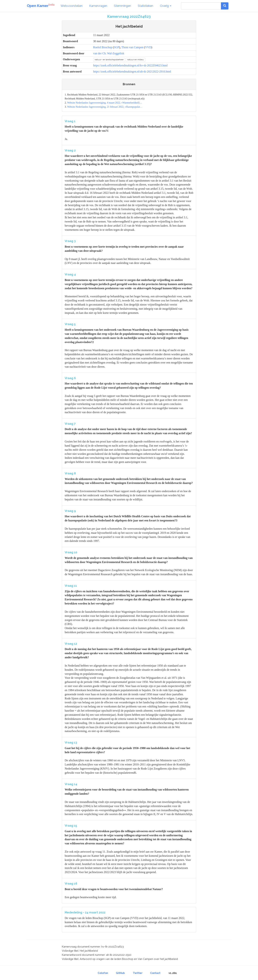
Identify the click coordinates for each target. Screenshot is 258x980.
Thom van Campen (132, 47)
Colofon (103, 973)
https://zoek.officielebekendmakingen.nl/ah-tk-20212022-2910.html (132, 71)
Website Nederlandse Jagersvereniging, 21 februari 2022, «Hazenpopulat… (105, 107)
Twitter (138, 973)
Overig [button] (166, 6)
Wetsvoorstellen (71, 6)
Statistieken (145, 6)
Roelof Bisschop (103, 47)
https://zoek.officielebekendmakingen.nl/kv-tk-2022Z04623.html (130, 65)
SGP (116, 47)
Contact (155, 973)
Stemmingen (122, 6)
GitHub (120, 973)
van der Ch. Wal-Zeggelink (109, 53)
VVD (148, 47)
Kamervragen (98, 6)
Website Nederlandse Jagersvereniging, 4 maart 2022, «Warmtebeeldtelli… (105, 103)
